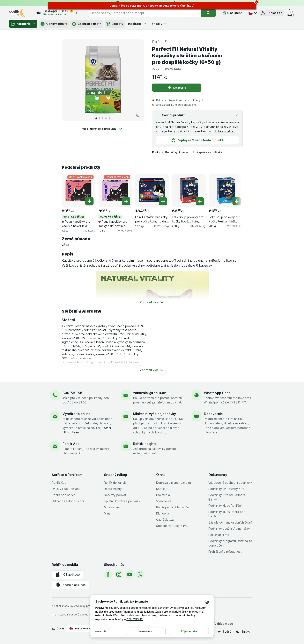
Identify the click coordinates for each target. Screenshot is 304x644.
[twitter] (140, 574)
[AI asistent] (232, 13)
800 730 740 (73, 393)
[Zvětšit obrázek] (138, 116)
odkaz (244, 423)
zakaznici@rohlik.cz (150, 393)
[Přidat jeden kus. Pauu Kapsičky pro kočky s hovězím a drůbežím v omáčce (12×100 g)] (89, 201)
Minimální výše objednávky (155, 414)
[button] (272, 13)
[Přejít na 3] (103, 118)
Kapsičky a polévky (209, 152)
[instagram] (119, 574)
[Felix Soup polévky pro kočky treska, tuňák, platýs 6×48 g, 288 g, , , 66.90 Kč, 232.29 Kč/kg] (226, 190)
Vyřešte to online (76, 414)
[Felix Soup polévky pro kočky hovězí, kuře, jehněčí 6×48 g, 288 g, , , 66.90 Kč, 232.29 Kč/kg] (189, 190)
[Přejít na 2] (99, 118)
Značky (159, 24)
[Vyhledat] (209, 13)
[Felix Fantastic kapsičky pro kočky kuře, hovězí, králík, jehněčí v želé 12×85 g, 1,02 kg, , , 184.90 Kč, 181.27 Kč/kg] (152, 190)
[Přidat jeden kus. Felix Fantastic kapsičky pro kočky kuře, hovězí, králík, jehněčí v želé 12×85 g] (163, 201)
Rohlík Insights (145, 444)
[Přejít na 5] (109, 118)
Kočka (156, 152)
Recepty (115, 24)
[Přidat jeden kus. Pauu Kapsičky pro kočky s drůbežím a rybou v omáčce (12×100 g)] (126, 201)
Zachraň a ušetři (87, 24)
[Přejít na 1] (96, 118)
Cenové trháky (54, 24)
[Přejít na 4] (106, 118)
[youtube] (129, 574)
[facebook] (108, 574)
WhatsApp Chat (217, 393)
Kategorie (23, 24)
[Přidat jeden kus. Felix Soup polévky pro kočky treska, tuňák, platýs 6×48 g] (237, 201)
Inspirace (137, 24)
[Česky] (252, 13)
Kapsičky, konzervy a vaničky (178, 152)
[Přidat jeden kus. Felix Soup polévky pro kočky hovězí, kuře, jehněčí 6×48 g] (200, 201)
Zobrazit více (224, 131)
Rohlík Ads (71, 444)
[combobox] (145, 13)
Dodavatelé (213, 414)
